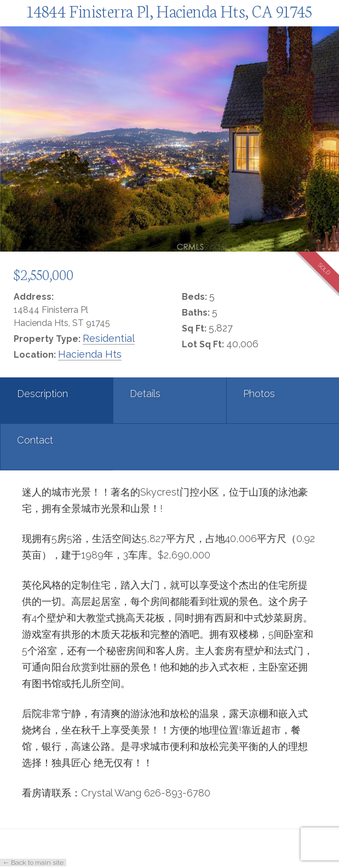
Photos (259, 394)
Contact (35, 440)
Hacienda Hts (90, 354)
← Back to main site (33, 863)
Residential (109, 338)
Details (145, 394)
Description (42, 394)
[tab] (56, 401)
